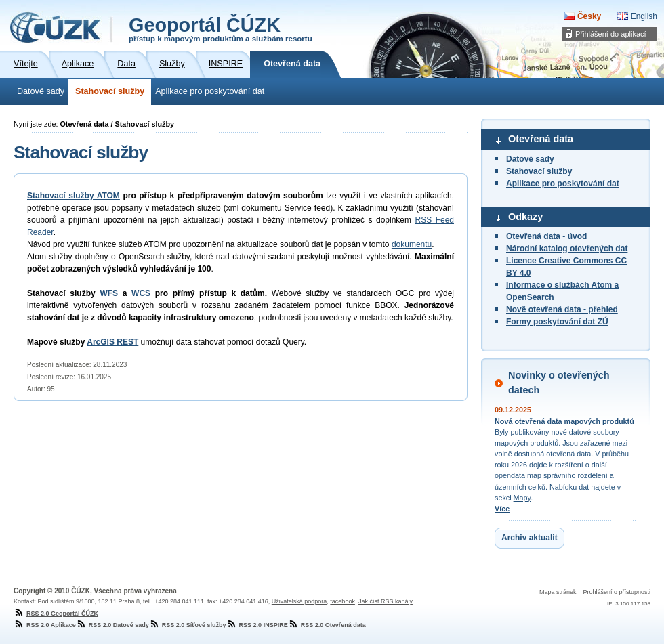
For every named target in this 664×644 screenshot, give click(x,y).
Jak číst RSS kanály (386, 601)
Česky (589, 16)
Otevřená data (541, 139)
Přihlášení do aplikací (611, 34)
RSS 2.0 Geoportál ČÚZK (56, 614)
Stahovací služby (110, 91)
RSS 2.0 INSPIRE (257, 625)
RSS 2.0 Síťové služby (188, 625)
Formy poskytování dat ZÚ (557, 322)
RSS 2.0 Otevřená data (327, 625)
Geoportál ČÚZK (221, 28)
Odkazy (525, 217)
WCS (141, 293)
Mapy (522, 498)
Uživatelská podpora (299, 601)
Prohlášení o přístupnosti (617, 592)
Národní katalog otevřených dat (567, 249)
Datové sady (41, 91)
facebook (343, 601)
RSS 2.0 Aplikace (45, 625)
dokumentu (412, 244)
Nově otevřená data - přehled (562, 309)
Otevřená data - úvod (546, 236)
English (644, 16)
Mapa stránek (558, 592)
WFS (109, 293)
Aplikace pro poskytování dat (210, 91)
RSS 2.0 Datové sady (112, 625)
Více (502, 509)
